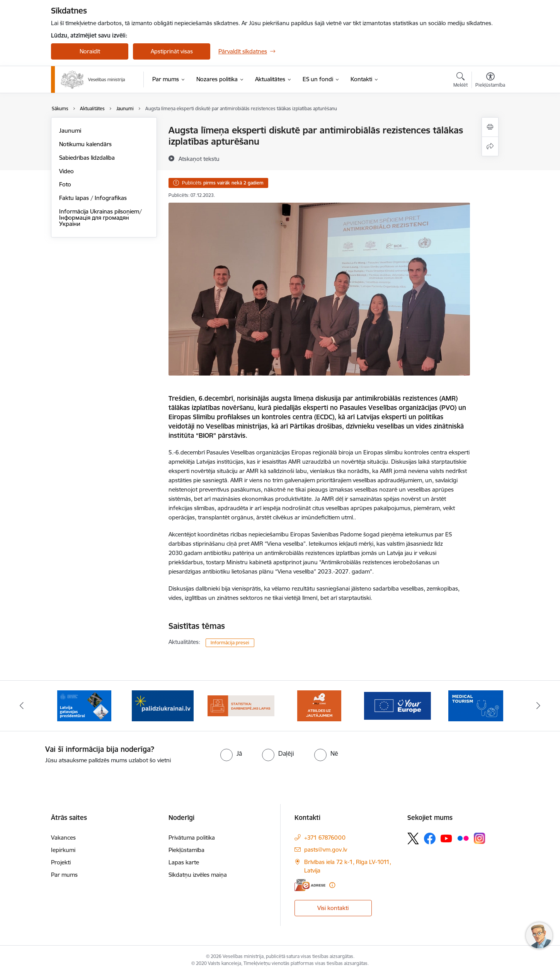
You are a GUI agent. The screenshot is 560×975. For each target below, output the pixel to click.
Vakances (63, 838)
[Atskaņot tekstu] (199, 159)
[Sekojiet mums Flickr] (463, 838)
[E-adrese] (310, 885)
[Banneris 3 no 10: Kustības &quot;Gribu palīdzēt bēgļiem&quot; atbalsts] (163, 705)
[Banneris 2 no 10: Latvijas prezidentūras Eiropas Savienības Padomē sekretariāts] (84, 705)
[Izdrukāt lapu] (490, 127)
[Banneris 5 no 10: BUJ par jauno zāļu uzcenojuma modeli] (319, 705)
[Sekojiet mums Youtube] (446, 838)
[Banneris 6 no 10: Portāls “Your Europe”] (397, 705)
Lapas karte (184, 862)
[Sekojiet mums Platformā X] (413, 838)
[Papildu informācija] (332, 885)
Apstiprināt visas (172, 51)
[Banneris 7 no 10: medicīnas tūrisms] (476, 705)
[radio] (231, 753)
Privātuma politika (192, 838)
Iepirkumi (63, 850)
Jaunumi (70, 131)
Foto (65, 184)
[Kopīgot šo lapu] (490, 146)
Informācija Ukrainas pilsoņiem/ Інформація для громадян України (100, 218)
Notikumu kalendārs (85, 144)
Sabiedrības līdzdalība (87, 158)
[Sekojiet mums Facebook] (430, 838)
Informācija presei (230, 643)
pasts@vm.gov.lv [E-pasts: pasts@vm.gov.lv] (326, 849)
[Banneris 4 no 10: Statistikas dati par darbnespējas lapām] (241, 705)
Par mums (64, 875)
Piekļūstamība (186, 850)
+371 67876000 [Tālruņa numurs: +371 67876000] (325, 838)
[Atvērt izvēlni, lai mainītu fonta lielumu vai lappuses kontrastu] (490, 81)
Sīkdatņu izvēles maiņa (198, 875)
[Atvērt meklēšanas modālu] (460, 81)
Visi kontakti (333, 908)
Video (66, 171)
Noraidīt (90, 51)
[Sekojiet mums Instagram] (480, 838)
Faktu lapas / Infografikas (93, 198)
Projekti (61, 862)
